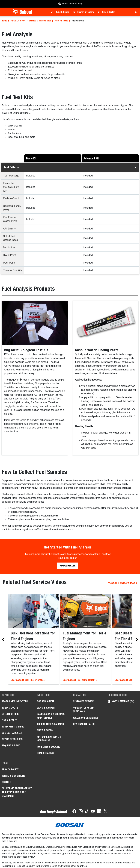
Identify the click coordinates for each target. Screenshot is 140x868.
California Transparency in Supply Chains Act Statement (17, 792)
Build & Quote (62, 12)
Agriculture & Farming (50, 724)
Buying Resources (12, 739)
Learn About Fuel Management (80, 680)
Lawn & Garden (46, 708)
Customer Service (83, 701)
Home (4, 21)
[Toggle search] (136, 12)
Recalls (6, 782)
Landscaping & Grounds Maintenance (51, 716)
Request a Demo (11, 746)
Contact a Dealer (12, 733)
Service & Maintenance (40, 21)
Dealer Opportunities (85, 718)
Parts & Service (18, 21)
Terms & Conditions (13, 776)
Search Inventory (86, 12)
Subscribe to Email (13, 727)
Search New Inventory (15, 701)
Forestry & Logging (49, 747)
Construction (45, 701)
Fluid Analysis (61, 21)
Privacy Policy (10, 770)
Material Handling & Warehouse (49, 739)
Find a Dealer (109, 12)
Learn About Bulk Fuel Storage (28, 680)
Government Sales (83, 724)
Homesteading (45, 753)
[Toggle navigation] (4, 12)
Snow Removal (45, 730)
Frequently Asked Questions (83, 710)
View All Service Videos (123, 583)
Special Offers (10, 714)
